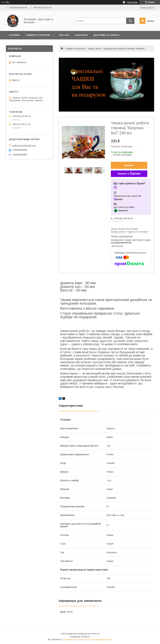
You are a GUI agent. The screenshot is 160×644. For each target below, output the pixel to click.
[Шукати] (130, 21)
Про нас (64, 35)
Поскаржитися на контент (74, 640)
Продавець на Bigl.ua (80, 637)
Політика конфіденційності (100, 640)
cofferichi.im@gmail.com (24, 145)
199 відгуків (132, 2)
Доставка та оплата (106, 35)
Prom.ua (95, 634)
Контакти (81, 35)
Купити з (129, 174)
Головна (14, 35)
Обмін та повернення (23, 44)
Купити (129, 165)
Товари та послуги (38, 35)
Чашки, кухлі (94, 49)
